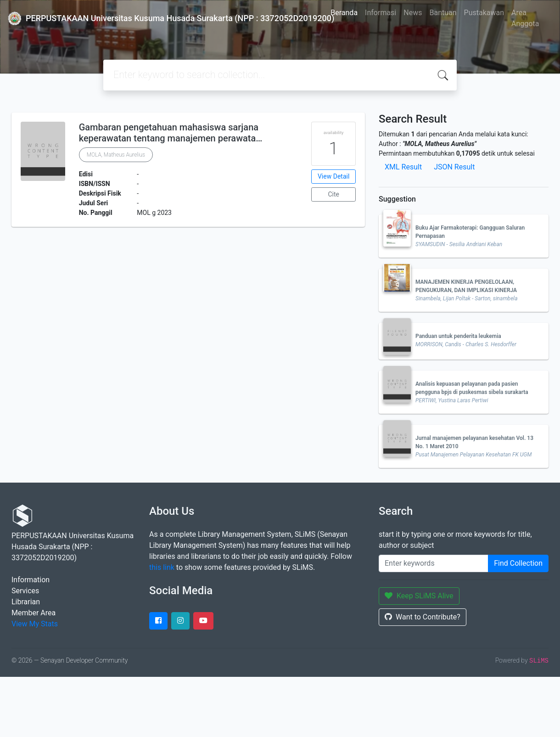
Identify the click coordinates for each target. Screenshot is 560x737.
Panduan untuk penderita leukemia (458, 336)
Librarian (26, 602)
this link (162, 567)
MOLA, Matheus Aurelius (116, 155)
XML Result (403, 167)
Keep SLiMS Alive (419, 596)
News (413, 13)
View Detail (333, 176)
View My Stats (35, 624)
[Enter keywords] (434, 563)
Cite (333, 194)
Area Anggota (525, 18)
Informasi (381, 13)
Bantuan (443, 13)
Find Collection (518, 563)
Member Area (34, 613)
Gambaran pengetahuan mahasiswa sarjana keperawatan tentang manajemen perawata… (171, 133)
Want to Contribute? (423, 617)
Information (31, 580)
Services (25, 591)
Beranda (344, 13)
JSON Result (454, 167)
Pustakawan (484, 13)
